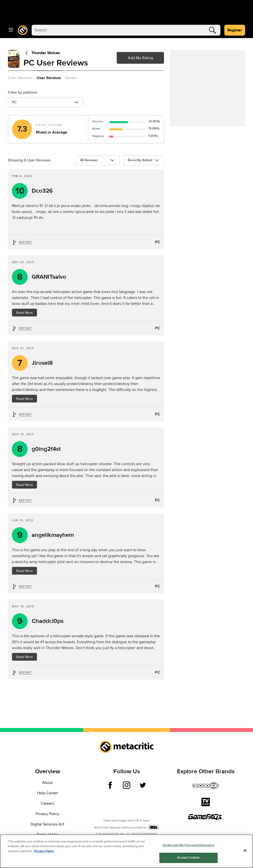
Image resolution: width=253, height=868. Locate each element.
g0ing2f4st (46, 449)
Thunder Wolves (42, 53)
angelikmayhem (53, 535)
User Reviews (49, 78)
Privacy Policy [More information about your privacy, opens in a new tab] (44, 853)
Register (235, 30)
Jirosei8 (42, 363)
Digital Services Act (47, 824)
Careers (47, 803)
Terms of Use (47, 835)
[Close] (245, 852)
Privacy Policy (47, 814)
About (48, 783)
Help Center (48, 793)
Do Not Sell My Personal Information (189, 847)
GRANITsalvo (49, 277)
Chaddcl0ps (48, 621)
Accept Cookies (188, 859)
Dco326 (42, 191)
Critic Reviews (20, 78)
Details (71, 78)
